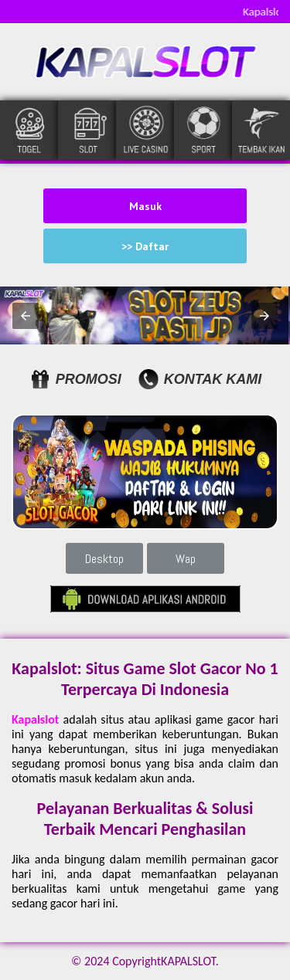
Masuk (145, 206)
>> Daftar (145, 246)
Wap (186, 559)
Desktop (104, 559)
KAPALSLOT (188, 961)
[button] (26, 316)
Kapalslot (35, 719)
